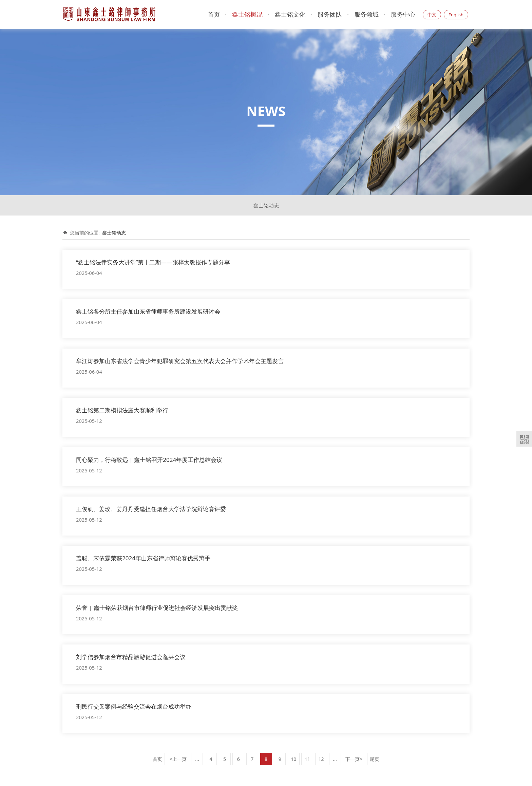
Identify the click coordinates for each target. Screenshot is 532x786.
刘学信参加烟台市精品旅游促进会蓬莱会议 (131, 657)
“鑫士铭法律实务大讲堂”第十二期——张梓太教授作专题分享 (153, 262)
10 (293, 759)
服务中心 (403, 14)
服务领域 (366, 14)
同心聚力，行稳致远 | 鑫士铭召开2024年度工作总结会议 (149, 460)
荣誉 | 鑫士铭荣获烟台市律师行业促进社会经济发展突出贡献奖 (157, 608)
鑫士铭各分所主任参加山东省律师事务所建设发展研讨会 (148, 311)
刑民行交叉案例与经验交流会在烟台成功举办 (134, 706)
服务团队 (330, 14)
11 (307, 759)
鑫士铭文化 (290, 14)
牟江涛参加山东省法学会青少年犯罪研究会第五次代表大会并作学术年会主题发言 (180, 361)
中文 (432, 15)
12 (321, 759)
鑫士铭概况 (247, 14)
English (456, 15)
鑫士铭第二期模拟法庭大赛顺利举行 (122, 410)
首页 (214, 14)
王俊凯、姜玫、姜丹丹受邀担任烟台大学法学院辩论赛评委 (151, 509)
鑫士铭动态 (266, 205)
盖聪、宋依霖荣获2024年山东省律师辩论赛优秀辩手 (143, 558)
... (197, 759)
